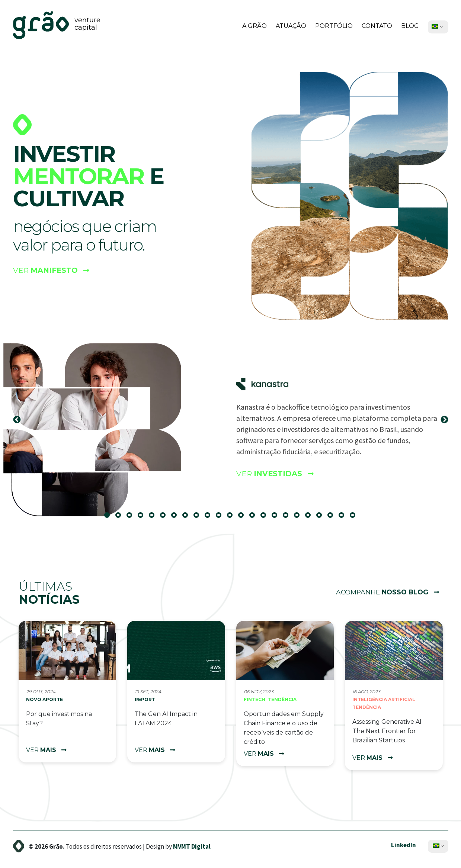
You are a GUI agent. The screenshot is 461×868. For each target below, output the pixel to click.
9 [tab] (199, 518)
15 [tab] (266, 518)
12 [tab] (233, 518)
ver (46, 750)
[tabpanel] (230, 420)
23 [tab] (355, 518)
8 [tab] (188, 518)
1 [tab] (110, 518)
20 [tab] (322, 518)
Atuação (291, 26)
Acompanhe (385, 592)
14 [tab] (255, 518)
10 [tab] (210, 518)
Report (145, 699)
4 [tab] (143, 518)
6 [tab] (166, 518)
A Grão (254, 26)
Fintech (254, 699)
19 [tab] (311, 518)
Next (444, 420)
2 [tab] (121, 518)
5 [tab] (154, 518)
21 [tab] (333, 518)
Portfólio (334, 26)
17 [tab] (288, 518)
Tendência (282, 699)
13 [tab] (244, 518)
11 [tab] (221, 518)
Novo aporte (44, 699)
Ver (52, 271)
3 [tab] (132, 518)
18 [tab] (300, 518)
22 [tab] (344, 518)
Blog (410, 26)
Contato (377, 26)
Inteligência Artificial (384, 699)
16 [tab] (277, 518)
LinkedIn (404, 845)
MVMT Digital (192, 846)
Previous (17, 420)
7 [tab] (177, 518)
